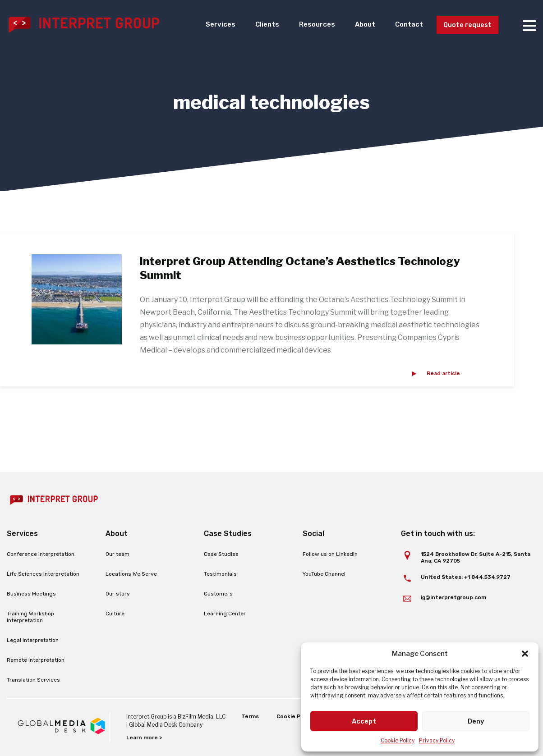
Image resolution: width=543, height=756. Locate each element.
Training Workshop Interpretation (30, 617)
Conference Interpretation (41, 554)
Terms (250, 716)
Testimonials (220, 574)
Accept (364, 721)
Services (208, 25)
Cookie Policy (398, 740)
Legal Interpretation (33, 640)
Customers (218, 594)
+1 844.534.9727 (487, 577)
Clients (256, 25)
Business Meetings (31, 594)
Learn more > (144, 738)
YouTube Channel (324, 574)
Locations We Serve (131, 574)
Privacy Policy (437, 740)
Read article (443, 373)
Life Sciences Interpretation (43, 574)
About (358, 25)
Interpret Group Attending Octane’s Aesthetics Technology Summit (300, 268)
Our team (117, 554)
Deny (476, 721)
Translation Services (33, 680)
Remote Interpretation (36, 660)
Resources (308, 25)
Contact (404, 25)
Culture (115, 614)
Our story (118, 594)
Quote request (465, 25)
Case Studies (221, 554)
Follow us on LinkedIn (330, 554)
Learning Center (225, 614)
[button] (525, 654)
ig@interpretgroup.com (453, 597)
